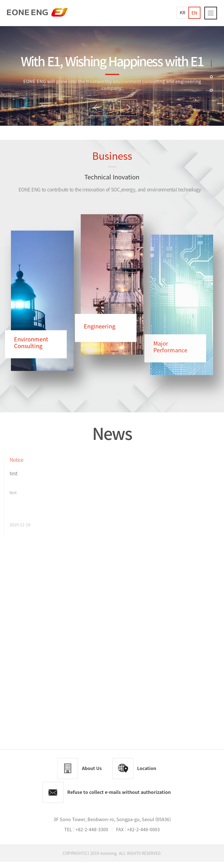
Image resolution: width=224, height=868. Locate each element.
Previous (95, 108)
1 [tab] (211, 63)
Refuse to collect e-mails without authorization (119, 798)
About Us (92, 774)
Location (147, 774)
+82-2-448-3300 (92, 835)
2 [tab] (211, 77)
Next (129, 108)
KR (183, 12)
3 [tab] (211, 90)
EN (194, 13)
